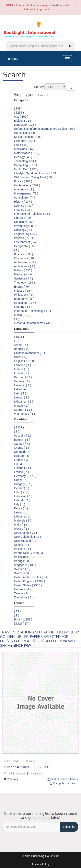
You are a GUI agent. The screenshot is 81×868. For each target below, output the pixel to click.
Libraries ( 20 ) (23, 218)
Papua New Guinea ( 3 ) (29, 553)
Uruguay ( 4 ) (22, 589)
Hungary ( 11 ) (23, 484)
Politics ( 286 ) (23, 181)
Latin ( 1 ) (20, 393)
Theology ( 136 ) (24, 283)
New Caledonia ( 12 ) (27, 537)
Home (13, 59)
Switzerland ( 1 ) (24, 573)
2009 (47, 767)
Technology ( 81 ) (25, 161)
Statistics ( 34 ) (24, 278)
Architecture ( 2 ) (25, 266)
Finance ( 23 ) (23, 210)
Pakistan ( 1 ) (22, 549)
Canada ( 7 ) (22, 444)
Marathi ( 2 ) (22, 406)
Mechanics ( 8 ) (24, 274)
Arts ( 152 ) (21, 117)
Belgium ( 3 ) (22, 440)
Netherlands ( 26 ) (25, 533)
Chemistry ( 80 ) (24, 222)
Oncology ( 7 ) (23, 230)
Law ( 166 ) (21, 145)
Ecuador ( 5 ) (22, 456)
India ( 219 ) (22, 492)
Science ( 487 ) (24, 206)
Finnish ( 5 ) (22, 369)
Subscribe (69, 827)
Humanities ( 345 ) (26, 133)
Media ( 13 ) (22, 315)
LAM (15, 761)
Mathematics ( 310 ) (27, 153)
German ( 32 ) (23, 377)
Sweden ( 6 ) (22, 569)
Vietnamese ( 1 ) (24, 414)
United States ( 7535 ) (28, 585)
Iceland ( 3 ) (22, 488)
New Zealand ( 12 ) (26, 541)
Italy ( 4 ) (20, 504)
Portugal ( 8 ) (22, 561)
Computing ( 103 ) (25, 165)
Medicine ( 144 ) (24, 149)
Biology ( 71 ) (22, 121)
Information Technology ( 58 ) (32, 311)
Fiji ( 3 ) (19, 464)
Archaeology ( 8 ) (25, 262)
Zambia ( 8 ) (22, 593)
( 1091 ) (19, 337)
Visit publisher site (63, 783)
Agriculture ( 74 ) (25, 198)
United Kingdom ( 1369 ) (30, 581)
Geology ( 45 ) (23, 157)
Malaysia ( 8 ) (23, 521)
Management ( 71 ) (26, 193)
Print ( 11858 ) (23, 619)
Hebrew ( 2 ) (22, 381)
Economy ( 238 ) (25, 141)
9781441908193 (20, 767)
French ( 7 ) (21, 373)
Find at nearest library (63, 779)
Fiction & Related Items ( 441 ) (33, 323)
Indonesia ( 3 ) (23, 496)
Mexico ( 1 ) (21, 529)
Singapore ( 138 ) (25, 565)
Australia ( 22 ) (23, 436)
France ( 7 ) (21, 472)
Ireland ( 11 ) (22, 500)
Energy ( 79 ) (22, 287)
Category (11, 779)
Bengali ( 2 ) (22, 349)
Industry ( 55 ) (23, 291)
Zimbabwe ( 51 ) (24, 597)
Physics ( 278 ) (24, 238)
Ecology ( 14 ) (23, 307)
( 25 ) (17, 611)
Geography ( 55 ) (25, 246)
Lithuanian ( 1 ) (24, 402)
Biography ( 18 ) (24, 299)
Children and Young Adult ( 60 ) (34, 177)
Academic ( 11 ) (24, 189)
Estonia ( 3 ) (22, 460)
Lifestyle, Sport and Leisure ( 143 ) (36, 173)
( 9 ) (17, 431)
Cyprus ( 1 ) (21, 448)
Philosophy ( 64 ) (25, 295)
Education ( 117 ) (25, 303)
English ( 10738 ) (25, 361)
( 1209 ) (19, 427)
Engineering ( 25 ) (25, 234)
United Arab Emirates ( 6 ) (30, 577)
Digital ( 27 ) (22, 624)
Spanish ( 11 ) (23, 410)
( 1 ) (17, 250)
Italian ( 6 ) (21, 389)
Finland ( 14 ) (22, 468)
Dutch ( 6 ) (21, 357)
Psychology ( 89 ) (25, 226)
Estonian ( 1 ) (22, 365)
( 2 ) (17, 341)
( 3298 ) (19, 113)
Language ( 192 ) (25, 125)
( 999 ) (18, 108)
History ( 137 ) (23, 202)
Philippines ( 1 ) (24, 557)
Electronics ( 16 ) (25, 258)
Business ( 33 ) (24, 254)
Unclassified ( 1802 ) (27, 185)
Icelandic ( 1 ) (23, 385)
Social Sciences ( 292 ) (29, 137)
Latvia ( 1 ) (21, 512)
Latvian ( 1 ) (22, 397)
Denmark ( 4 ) (23, 452)
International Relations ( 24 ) (32, 214)
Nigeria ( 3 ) (21, 545)
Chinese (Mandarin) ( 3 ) (30, 353)
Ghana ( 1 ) (21, 480)
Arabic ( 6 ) (21, 345)
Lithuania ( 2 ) (23, 516)
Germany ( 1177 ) (25, 476)
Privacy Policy (40, 864)
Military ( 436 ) (23, 270)
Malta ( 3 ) (20, 525)
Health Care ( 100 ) (26, 169)
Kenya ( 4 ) (21, 508)
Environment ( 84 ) (26, 242)
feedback (58, 5)
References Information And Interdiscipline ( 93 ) (45, 129)
